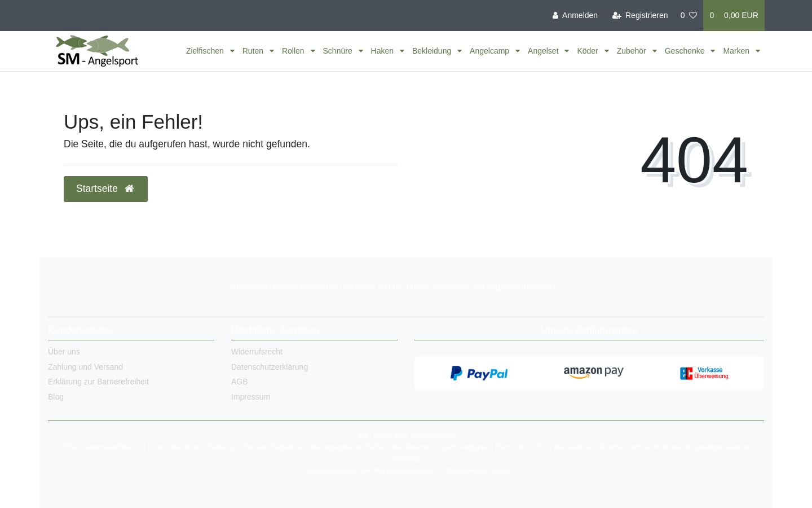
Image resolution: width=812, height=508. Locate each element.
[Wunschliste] (689, 16)
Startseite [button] (106, 189)
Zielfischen (206, 51)
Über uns (64, 352)
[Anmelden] (575, 16)
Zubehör (633, 51)
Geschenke (686, 51)
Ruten (254, 51)
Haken (383, 51)
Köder (588, 51)
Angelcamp (491, 51)
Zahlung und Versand (85, 367)
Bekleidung (433, 51)
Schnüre (339, 51)
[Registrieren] (640, 16)
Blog (56, 397)
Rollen (294, 51)
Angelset (544, 51)
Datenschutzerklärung (270, 367)
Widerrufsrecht (257, 352)
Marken (737, 51)
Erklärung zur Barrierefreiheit (98, 382)
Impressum (251, 397)
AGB (240, 382)
